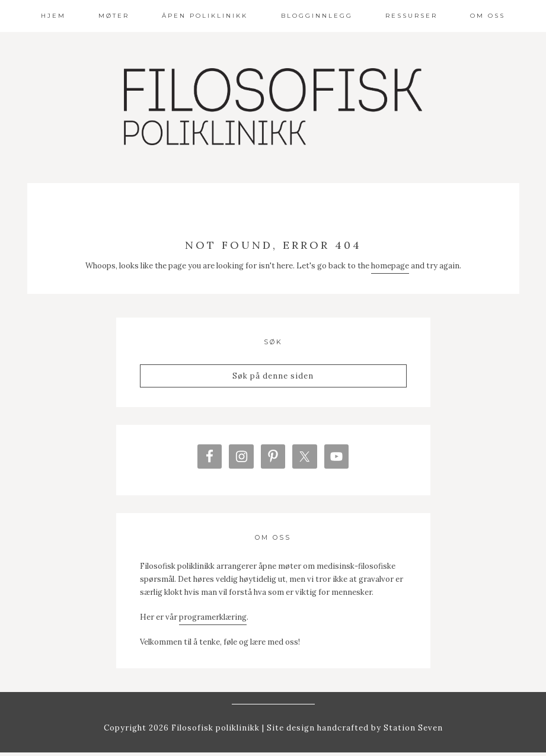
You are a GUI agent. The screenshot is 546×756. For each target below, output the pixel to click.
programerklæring (213, 620)
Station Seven (412, 731)
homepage (390, 266)
